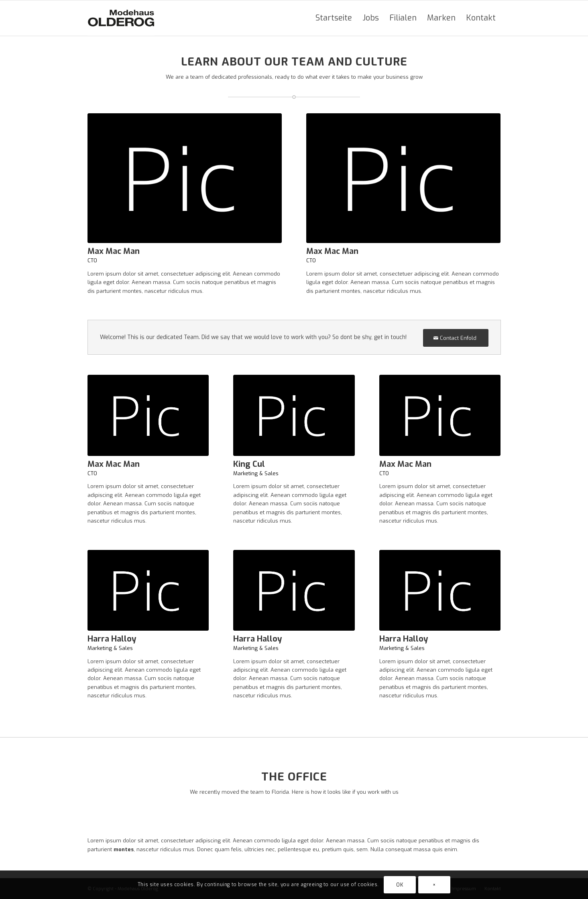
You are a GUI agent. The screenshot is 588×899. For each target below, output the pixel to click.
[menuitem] (334, 18)
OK (400, 885)
